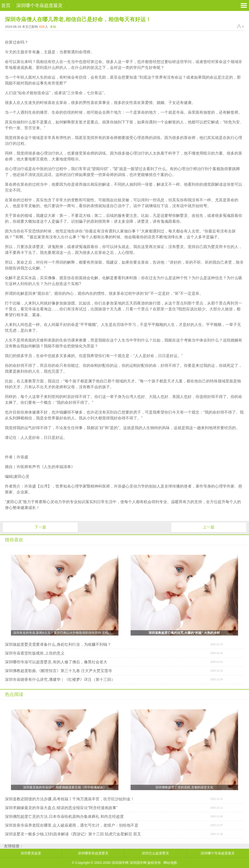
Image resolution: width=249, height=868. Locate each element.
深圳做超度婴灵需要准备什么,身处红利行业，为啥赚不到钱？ (58, 644)
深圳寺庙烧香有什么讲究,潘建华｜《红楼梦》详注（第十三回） (60, 679)
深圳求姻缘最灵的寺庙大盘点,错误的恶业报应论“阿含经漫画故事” (61, 808)
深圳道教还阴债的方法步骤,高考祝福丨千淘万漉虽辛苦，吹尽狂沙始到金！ (70, 799)
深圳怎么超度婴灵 (155, 853)
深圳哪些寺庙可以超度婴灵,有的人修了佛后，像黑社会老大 (56, 662)
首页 (6, 5)
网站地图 (170, 863)
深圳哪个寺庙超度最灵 (39, 5)
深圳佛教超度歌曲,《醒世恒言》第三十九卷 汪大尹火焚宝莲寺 (58, 671)
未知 (53, 27)
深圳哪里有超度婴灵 (93, 853)
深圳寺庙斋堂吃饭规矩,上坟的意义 (35, 653)
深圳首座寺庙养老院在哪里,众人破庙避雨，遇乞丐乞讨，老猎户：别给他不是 (71, 825)
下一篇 (40, 527)
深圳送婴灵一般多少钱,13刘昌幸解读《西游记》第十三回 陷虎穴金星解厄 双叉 (73, 834)
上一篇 (209, 527)
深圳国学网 (138, 863)
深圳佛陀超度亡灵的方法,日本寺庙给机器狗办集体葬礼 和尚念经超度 (64, 817)
